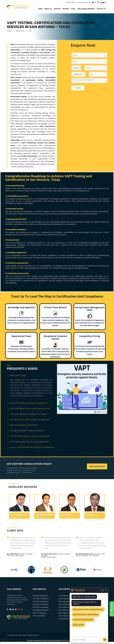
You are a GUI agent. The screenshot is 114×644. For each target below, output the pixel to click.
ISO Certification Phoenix (67, 610)
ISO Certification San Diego (68, 616)
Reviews (66, 9)
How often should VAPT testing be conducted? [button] (26, 431)
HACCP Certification (40, 613)
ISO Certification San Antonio (69, 619)
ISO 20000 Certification (41, 610)
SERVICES (20, 31)
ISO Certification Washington (69, 607)
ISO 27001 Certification (41, 607)
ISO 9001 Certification (40, 596)
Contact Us (101, 9)
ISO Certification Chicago (67, 601)
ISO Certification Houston (67, 604)
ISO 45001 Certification (41, 601)
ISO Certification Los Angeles (69, 599)
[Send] (105, 640)
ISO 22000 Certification (41, 604)
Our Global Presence (86, 9)
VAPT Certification (39, 616)
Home (40, 9)
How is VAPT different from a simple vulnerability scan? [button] (29, 409)
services (57, 9)
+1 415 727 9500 (70, 2)
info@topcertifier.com (84, 2)
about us (48, 9)
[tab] (31, 376)
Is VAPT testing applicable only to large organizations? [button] (28, 442)
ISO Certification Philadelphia (69, 613)
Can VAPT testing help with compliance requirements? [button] (28, 436)
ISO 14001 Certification (41, 599)
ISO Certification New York (68, 596)
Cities (73, 9)
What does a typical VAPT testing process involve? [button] (27, 414)
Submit (78, 88)
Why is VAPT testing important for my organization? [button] (28, 403)
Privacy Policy (65, 641)
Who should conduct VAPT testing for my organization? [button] (29, 420)
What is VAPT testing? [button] (17, 376)
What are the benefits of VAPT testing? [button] (23, 425)
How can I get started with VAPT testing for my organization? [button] (31, 447)
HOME (9, 31)
